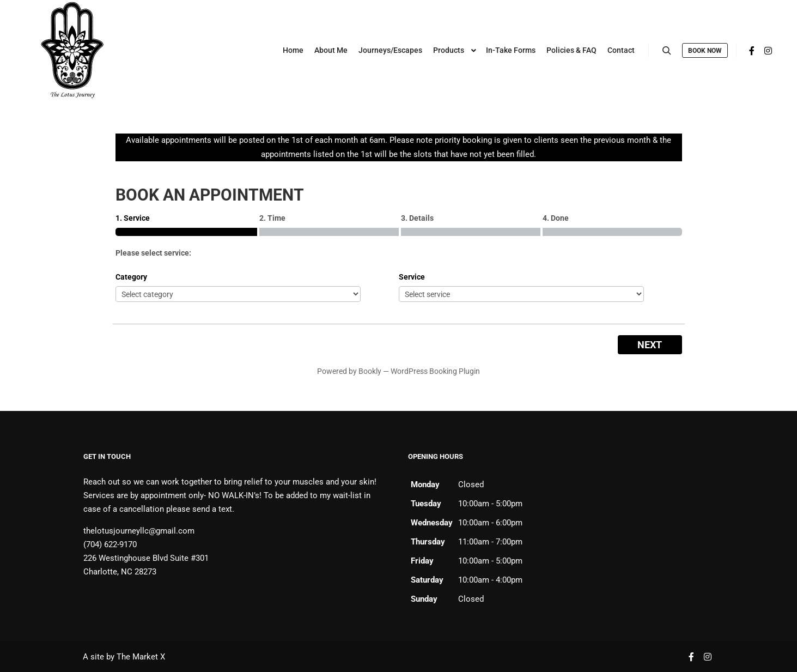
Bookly (370, 371)
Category (131, 277)
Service (412, 277)
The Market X (141, 657)
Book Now (705, 51)
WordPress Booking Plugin (435, 371)
